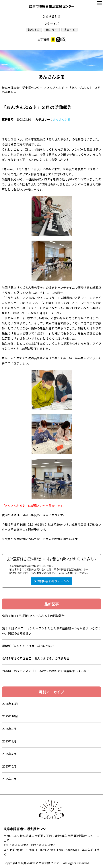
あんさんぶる (62, 119)
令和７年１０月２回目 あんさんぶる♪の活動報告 (36, 658)
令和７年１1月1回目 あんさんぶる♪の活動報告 (33, 616)
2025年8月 (9, 741)
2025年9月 (9, 729)
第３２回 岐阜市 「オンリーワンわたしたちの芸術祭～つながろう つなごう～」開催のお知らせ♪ (51, 631)
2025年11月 (10, 704)
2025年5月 (9, 779)
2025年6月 (9, 766)
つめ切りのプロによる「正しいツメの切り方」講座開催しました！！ (47, 671)
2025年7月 (9, 754)
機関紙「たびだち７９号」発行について (28, 646)
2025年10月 (10, 716)
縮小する (34, 30)
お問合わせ (53, 16)
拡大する (69, 30)
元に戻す (52, 30)
